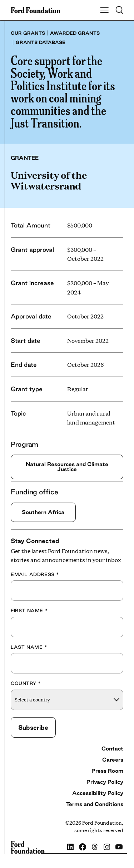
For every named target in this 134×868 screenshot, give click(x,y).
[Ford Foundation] (28, 848)
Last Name (29, 647)
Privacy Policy (105, 782)
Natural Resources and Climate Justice (67, 467)
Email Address (35, 574)
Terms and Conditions (95, 804)
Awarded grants (75, 33)
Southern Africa (43, 512)
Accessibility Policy (98, 793)
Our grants (28, 33)
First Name (29, 610)
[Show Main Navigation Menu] (104, 10)
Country (26, 683)
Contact (112, 749)
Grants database (41, 42)
